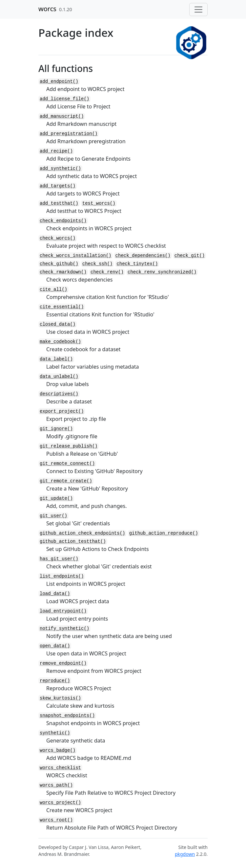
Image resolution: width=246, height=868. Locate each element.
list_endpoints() (62, 576)
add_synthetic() (60, 169)
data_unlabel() (59, 377)
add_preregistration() (69, 134)
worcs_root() (56, 820)
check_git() (190, 256)
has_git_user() (59, 559)
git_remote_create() (66, 481)
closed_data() (58, 324)
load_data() (55, 594)
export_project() (62, 411)
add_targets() (58, 186)
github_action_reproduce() (164, 533)
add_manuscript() (62, 116)
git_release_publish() (69, 446)
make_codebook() (60, 342)
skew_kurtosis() (60, 698)
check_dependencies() (143, 256)
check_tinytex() (137, 264)
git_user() (53, 516)
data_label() (56, 359)
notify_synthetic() (64, 628)
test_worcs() (99, 203)
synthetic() (55, 733)
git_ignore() (56, 429)
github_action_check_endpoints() (82, 533)
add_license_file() (64, 99)
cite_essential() (62, 307)
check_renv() (107, 272)
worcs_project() (60, 803)
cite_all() (53, 289)
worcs (47, 9)
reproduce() (55, 681)
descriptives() (59, 394)
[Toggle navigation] (198, 10)
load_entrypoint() (63, 611)
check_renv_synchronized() (162, 272)
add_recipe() (56, 151)
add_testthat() (59, 203)
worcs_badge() (58, 750)
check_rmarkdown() (63, 272)
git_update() (56, 498)
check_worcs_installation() (75, 256)
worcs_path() (56, 785)
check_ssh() (97, 264)
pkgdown (185, 854)
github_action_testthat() (73, 541)
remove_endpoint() (63, 663)
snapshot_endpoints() (67, 716)
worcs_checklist (60, 768)
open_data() (55, 646)
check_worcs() (58, 238)
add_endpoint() (59, 81)
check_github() (59, 264)
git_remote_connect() (67, 464)
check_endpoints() (63, 221)
